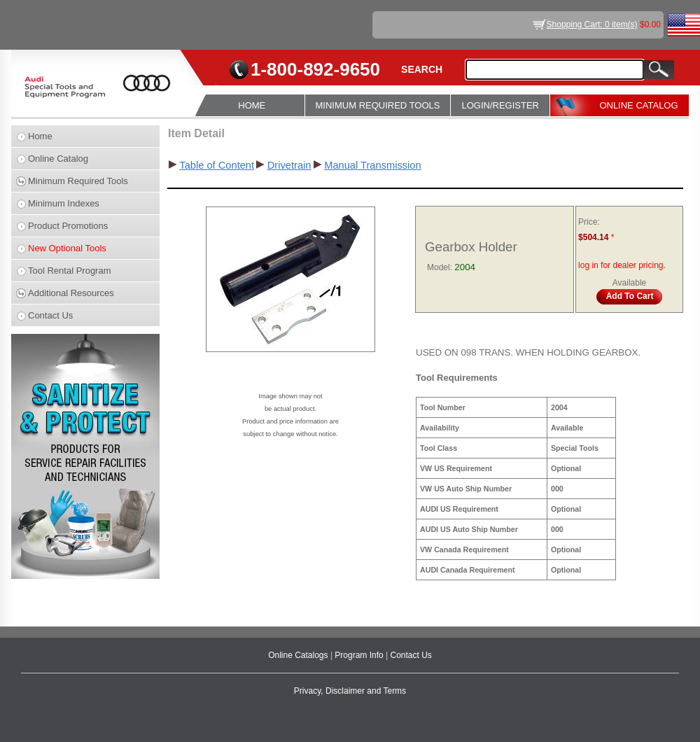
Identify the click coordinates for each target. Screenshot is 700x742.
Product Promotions (68, 226)
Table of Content (217, 165)
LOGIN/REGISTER (500, 105)
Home (40, 136)
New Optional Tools (67, 248)
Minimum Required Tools (78, 181)
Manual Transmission (372, 165)
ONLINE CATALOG (638, 105)
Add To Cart (630, 296)
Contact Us (50, 315)
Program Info (360, 655)
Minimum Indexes (64, 203)
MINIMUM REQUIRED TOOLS (378, 105)
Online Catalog (58, 159)
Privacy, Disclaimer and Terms (350, 691)
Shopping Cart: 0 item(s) (592, 24)
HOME (252, 105)
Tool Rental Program (70, 271)
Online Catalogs (299, 655)
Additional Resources (71, 293)
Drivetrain (289, 165)
